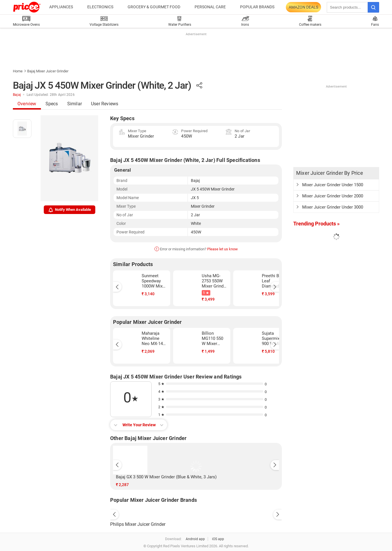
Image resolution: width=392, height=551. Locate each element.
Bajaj (17, 95)
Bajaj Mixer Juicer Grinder (48, 71)
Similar (75, 104)
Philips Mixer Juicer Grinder (138, 524)
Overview (27, 104)
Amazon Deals (303, 7)
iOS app (218, 539)
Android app (195, 539)
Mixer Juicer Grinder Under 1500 (333, 185)
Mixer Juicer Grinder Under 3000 (333, 207)
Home (18, 71)
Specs (52, 104)
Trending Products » (316, 224)
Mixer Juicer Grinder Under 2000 (333, 196)
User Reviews (105, 104)
